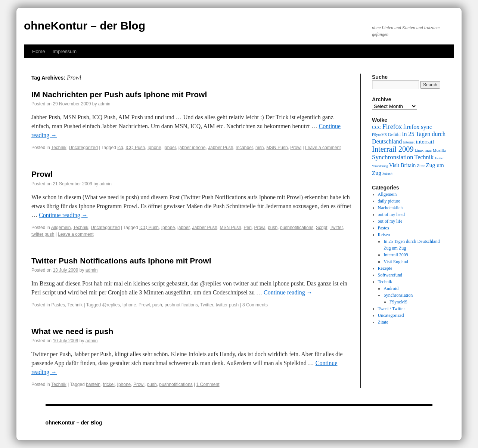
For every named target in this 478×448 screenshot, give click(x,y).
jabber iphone (192, 148)
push (273, 228)
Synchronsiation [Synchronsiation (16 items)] (393, 157)
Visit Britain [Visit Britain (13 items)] (402, 165)
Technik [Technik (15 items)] (424, 157)
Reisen (384, 235)
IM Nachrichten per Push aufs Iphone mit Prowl (119, 94)
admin (104, 104)
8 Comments (255, 305)
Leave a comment (323, 148)
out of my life (390, 221)
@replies (111, 305)
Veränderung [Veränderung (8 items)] (380, 166)
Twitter (336, 228)
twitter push (43, 234)
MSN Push (277, 148)
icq (120, 148)
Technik (59, 148)
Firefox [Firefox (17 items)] (392, 127)
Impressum (65, 51)
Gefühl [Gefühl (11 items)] (394, 135)
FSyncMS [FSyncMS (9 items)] (379, 135)
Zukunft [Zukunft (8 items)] (387, 174)
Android (391, 288)
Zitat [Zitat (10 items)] (421, 166)
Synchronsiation (398, 295)
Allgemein (61, 228)
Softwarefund (390, 275)
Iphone (154, 148)
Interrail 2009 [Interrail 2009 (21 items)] (393, 149)
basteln (93, 384)
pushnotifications (297, 228)
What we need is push (72, 331)
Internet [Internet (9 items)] (409, 142)
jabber (170, 148)
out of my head (391, 214)
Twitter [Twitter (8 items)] (439, 158)
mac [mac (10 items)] (428, 150)
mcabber (244, 148)
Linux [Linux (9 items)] (419, 150)
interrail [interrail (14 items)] (425, 141)
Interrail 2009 (396, 255)
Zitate (383, 322)
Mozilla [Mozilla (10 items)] (439, 150)
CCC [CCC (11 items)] (377, 127)
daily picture (389, 201)
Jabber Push (221, 148)
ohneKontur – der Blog (85, 26)
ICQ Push (135, 148)
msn (260, 148)
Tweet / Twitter (392, 309)
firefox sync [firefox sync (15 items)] (418, 127)
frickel (109, 384)
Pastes (58, 305)
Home (39, 51)
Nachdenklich (390, 208)
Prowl (296, 148)
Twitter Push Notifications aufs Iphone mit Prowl (121, 261)
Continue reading (63, 215)
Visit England (396, 262)
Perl (247, 228)
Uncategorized (83, 148)
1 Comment (208, 384)
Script (322, 228)
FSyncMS (398, 302)
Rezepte (385, 268)
